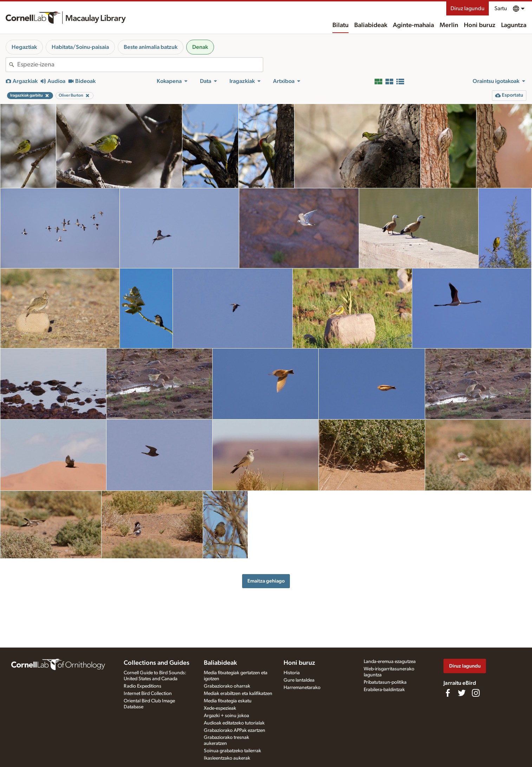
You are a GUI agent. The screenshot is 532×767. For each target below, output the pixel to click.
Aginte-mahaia (413, 25)
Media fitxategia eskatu (228, 701)
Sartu (501, 8)
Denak (200, 47)
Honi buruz (480, 25)
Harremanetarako (302, 688)
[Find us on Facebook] (448, 693)
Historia (292, 673)
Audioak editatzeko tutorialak (234, 723)
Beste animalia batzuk (151, 47)
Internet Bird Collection (148, 694)
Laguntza (514, 25)
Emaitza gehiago (266, 581)
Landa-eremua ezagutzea (390, 662)
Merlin (449, 25)
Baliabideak (371, 25)
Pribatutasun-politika (385, 682)
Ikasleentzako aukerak (227, 758)
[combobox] (140, 65)
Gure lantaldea (299, 680)
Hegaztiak (24, 47)
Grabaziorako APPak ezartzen (235, 730)
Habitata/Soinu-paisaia (80, 47)
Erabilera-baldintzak (384, 690)
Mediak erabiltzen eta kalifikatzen (238, 694)
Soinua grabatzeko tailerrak (232, 751)
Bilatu (340, 25)
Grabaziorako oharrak (227, 686)
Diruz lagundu (468, 8)
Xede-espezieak (220, 708)
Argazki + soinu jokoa (226, 716)
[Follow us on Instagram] (476, 693)
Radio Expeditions (142, 686)
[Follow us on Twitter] (462, 693)
